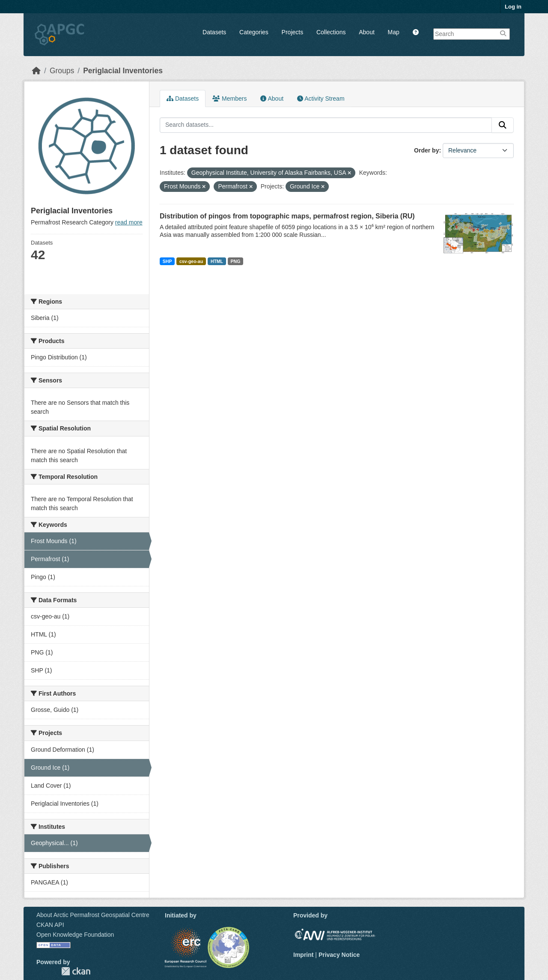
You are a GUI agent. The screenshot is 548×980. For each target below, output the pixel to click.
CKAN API (50, 925)
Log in (513, 7)
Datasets (214, 32)
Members (229, 99)
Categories (254, 32)
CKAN (76, 971)
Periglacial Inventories (123, 71)
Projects (293, 32)
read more (129, 222)
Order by (426, 150)
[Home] (36, 71)
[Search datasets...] (326, 125)
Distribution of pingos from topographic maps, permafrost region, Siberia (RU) (287, 216)
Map (394, 32)
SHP (167, 261)
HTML (217, 261)
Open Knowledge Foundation (75, 935)
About (367, 32)
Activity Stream (321, 99)
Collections (331, 32)
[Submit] (503, 125)
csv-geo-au (191, 261)
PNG (236, 261)
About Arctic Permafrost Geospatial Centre (93, 915)
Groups (62, 71)
